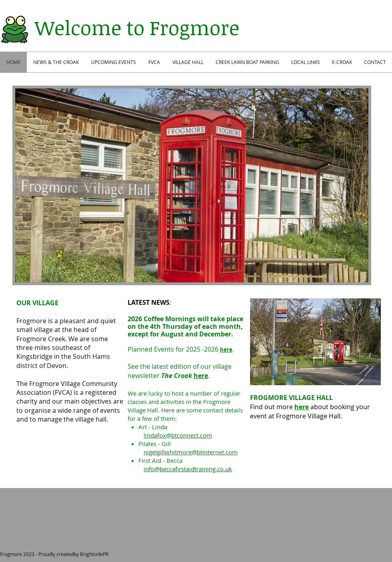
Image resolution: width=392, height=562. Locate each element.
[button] (192, 185)
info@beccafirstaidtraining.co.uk (188, 469)
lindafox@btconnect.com (178, 435)
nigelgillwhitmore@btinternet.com (191, 452)
